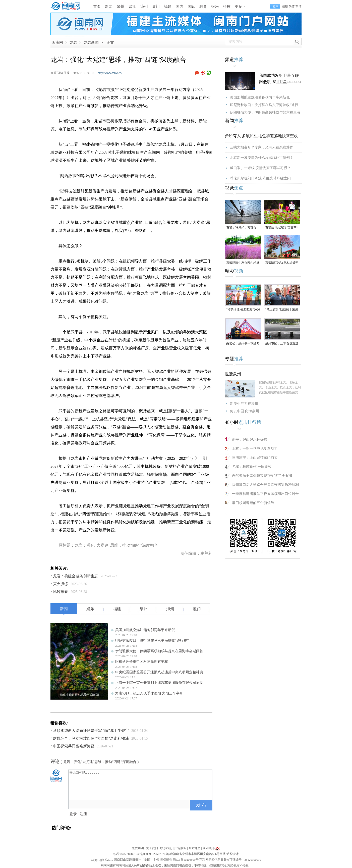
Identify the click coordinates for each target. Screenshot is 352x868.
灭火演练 (61, 584)
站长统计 (232, 854)
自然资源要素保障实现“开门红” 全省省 (262, 476)
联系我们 (166, 848)
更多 (239, 7)
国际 (191, 7)
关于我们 (152, 848)
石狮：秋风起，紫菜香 (241, 228)
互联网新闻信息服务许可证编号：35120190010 (230, 860)
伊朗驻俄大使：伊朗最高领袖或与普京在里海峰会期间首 (159, 651)
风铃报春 (61, 592)
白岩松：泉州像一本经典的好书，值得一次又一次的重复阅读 (243, 344)
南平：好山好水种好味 (250, 440)
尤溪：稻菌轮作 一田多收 (252, 467)
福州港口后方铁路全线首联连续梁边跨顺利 (265, 485)
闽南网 (57, 42)
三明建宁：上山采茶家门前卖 (255, 458)
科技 (227, 7)
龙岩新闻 (91, 42)
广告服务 (180, 848)
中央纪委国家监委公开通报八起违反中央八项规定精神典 (159, 672)
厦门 (156, 7)
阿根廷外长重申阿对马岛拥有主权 (142, 662)
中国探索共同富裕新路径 (74, 746)
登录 (73, 814)
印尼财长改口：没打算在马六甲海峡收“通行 (264, 105)
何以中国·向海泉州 (245, 411)
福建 (168, 7)
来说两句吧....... (141, 784)
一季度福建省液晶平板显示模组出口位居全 (265, 494)
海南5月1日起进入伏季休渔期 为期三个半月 (149, 693)
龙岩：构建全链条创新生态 (76, 576)
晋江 (132, 7)
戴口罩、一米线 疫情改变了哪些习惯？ (260, 168)
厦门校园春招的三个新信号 (253, 503)
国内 (180, 7)
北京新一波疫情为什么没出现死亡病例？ (262, 158)
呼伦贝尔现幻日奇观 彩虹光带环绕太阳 (260, 178)
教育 (203, 7)
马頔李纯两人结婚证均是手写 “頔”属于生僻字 (91, 731)
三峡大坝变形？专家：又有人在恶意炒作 (262, 147)
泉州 (121, 7)
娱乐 (215, 7)
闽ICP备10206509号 (186, 860)
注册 (285, 6)
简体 (292, 6)
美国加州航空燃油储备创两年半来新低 (145, 630)
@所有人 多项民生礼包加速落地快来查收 (261, 136)
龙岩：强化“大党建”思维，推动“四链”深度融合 (100, 762)
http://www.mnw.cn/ (110, 73)
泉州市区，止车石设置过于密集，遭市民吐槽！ (282, 344)
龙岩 (73, 42)
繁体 (299, 6)
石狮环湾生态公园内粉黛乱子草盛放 (243, 263)
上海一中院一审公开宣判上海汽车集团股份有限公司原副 (159, 683)
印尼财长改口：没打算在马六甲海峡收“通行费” (152, 641)
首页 (97, 7)
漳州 (144, 7)
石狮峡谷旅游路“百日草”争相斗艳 (282, 228)
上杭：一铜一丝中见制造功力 (255, 449)
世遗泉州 (233, 374)
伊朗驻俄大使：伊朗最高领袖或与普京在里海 (265, 112)
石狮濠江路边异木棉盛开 (282, 263)
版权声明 (138, 848)
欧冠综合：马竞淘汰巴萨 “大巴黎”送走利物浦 (91, 738)
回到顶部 (209, 848)
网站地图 (195, 848)
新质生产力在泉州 (244, 404)
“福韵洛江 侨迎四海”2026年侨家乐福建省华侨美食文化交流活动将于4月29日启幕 (243, 310)
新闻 (109, 7)
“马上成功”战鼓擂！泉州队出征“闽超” (282, 310)
